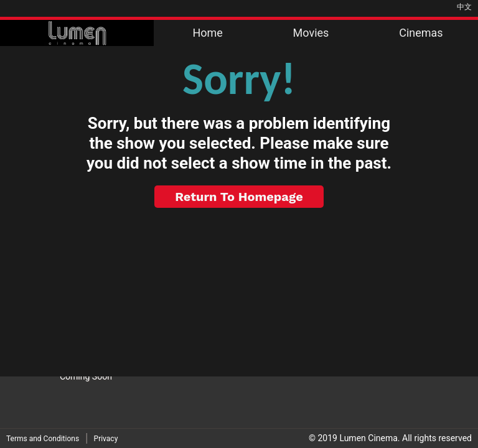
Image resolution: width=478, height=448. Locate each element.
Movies (311, 33)
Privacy (106, 439)
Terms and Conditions (43, 439)
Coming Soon (86, 376)
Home (207, 33)
